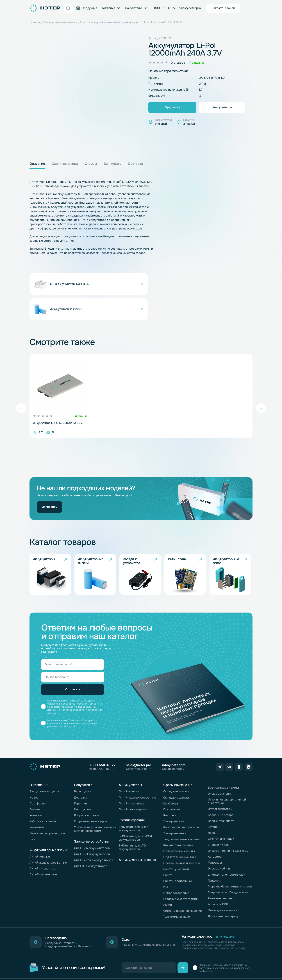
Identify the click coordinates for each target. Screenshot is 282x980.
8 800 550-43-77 (163, 8)
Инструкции (82, 786)
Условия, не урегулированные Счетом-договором (95, 806)
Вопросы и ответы (87, 792)
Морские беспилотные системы (230, 863)
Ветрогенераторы (220, 785)
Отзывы (35, 786)
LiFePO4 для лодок (221, 815)
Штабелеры (171, 780)
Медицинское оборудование (228, 869)
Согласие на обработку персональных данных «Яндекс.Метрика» (128, 969)
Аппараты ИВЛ (218, 881)
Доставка (81, 774)
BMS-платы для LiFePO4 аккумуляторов (135, 815)
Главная (35, 22)
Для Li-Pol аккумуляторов (92, 831)
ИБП (166, 863)
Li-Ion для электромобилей (227, 851)
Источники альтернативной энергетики (227, 778)
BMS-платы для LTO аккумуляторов (132, 824)
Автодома (215, 833)
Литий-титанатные (42, 845)
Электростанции (219, 770)
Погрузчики (172, 786)
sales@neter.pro (190, 8)
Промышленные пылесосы (182, 840)
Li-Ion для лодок (219, 821)
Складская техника (176, 768)
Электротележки (175, 810)
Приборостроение (176, 869)
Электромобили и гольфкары (228, 827)
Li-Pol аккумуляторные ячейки (101, 22)
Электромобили (219, 845)
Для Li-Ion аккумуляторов (92, 825)
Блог (33, 816)
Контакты (36, 792)
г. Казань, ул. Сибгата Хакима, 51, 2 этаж (146, 921)
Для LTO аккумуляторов (91, 842)
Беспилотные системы (223, 764)
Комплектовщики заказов (181, 804)
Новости (36, 774)
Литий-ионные (40, 833)
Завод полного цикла (44, 768)
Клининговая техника (178, 822)
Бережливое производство (48, 810)
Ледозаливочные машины (181, 816)
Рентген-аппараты (220, 875)
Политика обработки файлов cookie (54, 969)
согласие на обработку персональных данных (75, 681)
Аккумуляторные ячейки (60, 22)
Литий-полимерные (43, 851)
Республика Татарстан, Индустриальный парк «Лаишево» (69, 921)
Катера (213, 803)
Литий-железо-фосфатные (48, 839)
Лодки (212, 809)
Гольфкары (216, 839)
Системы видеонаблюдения (183, 887)
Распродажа (83, 768)
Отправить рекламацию (90, 798)
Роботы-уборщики (176, 846)
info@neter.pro (174, 742)
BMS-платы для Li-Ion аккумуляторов (133, 805)
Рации (168, 881)
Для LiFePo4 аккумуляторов (94, 837)
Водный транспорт (221, 797)
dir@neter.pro (225, 913)
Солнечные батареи (222, 791)
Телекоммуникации (177, 893)
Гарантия (80, 780)
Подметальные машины (179, 834)
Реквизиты (37, 804)
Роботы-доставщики (178, 858)
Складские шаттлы (176, 774)
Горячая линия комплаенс (48, 962)
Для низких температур (224, 893)
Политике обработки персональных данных (75, 689)
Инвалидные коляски (223, 887)
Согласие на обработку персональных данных (151, 962)
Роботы (168, 851)
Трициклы (215, 857)
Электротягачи (174, 798)
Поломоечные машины (179, 828)
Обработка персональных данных (92, 962)
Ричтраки (170, 792)
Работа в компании (43, 798)
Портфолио (38, 780)
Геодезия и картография (180, 875)
